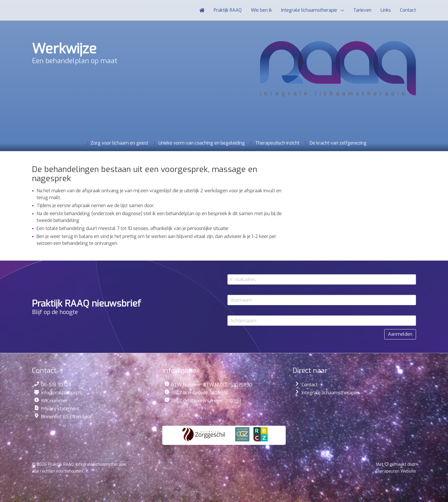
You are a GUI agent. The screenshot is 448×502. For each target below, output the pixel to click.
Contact (310, 385)
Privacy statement (60, 409)
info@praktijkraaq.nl (62, 393)
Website (396, 471)
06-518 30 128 (56, 385)
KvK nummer (54, 401)
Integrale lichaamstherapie (330, 393)
